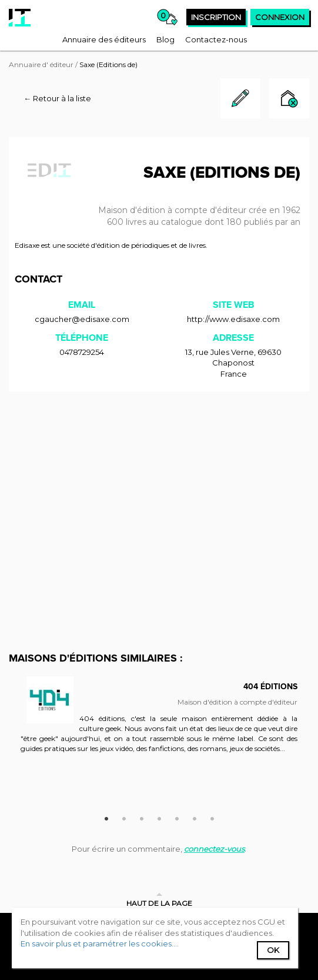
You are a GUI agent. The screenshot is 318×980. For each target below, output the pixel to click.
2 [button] (124, 817)
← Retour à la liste (57, 98)
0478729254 (82, 352)
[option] (159, 721)
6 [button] (195, 817)
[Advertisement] (159, 486)
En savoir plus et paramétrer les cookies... (99, 944)
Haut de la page (159, 903)
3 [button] (142, 817)
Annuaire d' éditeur (41, 64)
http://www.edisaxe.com (233, 319)
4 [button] (159, 817)
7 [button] (212, 817)
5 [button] (177, 817)
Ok (273, 950)
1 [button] (106, 817)
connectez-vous (214, 849)
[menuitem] (104, 39)
